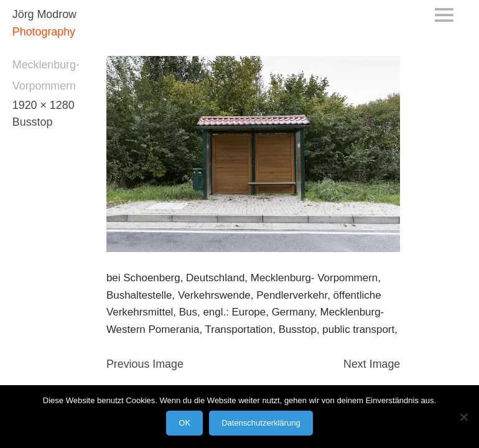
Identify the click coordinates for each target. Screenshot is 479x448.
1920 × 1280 (44, 105)
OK (184, 423)
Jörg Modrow (44, 14)
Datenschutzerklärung (261, 423)
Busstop (32, 122)
